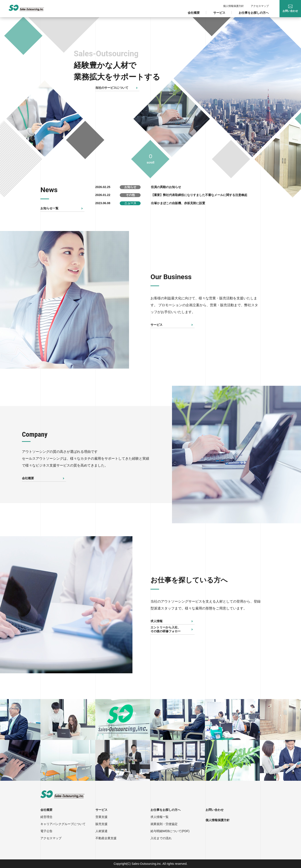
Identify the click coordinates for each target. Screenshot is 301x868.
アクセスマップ (260, 6)
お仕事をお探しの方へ (254, 13)
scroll (150, 162)
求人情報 (157, 621)
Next (136, 300)
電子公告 (46, 831)
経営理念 (46, 817)
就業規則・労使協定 (164, 824)
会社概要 (194, 13)
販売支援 (101, 824)
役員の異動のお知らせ (166, 187)
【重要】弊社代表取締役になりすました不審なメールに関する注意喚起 (199, 195)
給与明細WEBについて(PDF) (170, 831)
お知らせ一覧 (49, 208)
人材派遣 (101, 831)
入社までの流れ (161, 838)
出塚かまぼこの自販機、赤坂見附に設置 (178, 203)
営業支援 (101, 817)
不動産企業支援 (106, 838)
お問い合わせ (215, 810)
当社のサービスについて (112, 88)
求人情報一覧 (160, 817)
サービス (219, 13)
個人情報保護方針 (233, 6)
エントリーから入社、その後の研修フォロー (166, 629)
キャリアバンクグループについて (63, 824)
